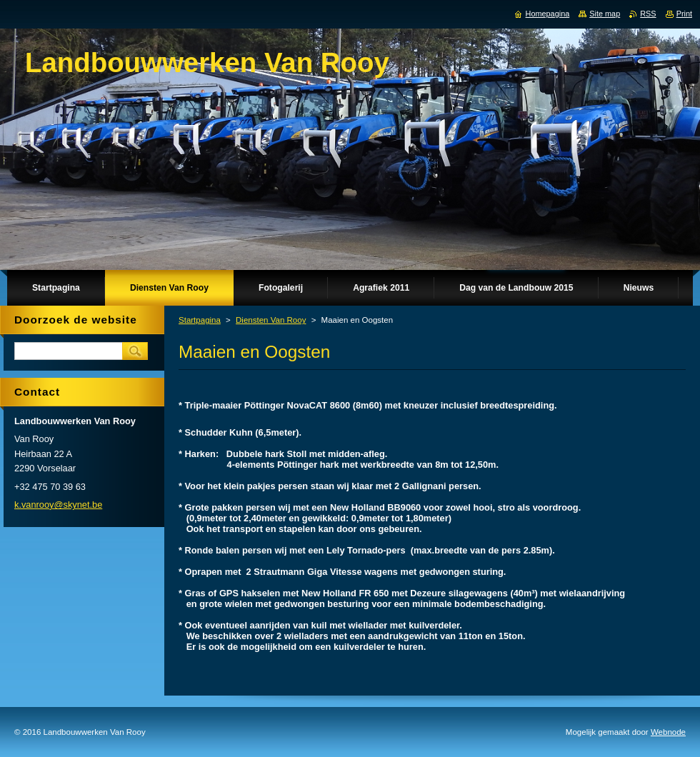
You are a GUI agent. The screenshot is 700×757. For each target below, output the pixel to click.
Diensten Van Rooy (271, 320)
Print (684, 14)
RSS (648, 14)
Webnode (668, 732)
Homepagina (548, 14)
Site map (605, 14)
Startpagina (200, 320)
